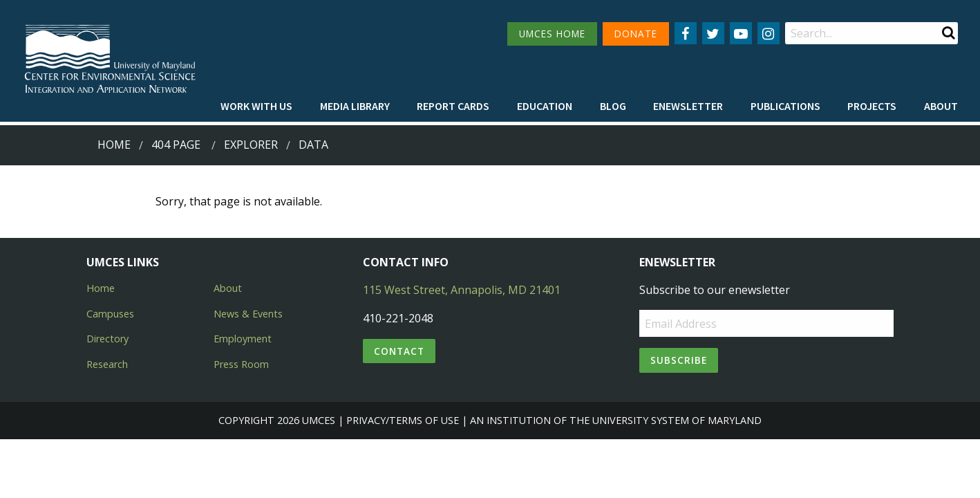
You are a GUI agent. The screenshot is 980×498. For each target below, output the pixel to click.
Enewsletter (688, 106)
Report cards (453, 106)
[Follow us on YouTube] (741, 33)
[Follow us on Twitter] (713, 33)
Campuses (110, 314)
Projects (872, 106)
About (941, 106)
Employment (243, 339)
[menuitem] (256, 106)
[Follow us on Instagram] (769, 33)
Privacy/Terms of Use (403, 420)
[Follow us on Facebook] (686, 33)
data (313, 145)
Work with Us (256, 106)
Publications (785, 106)
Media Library (355, 106)
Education (545, 106)
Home (114, 145)
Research (107, 364)
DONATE (636, 34)
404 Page (176, 145)
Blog (613, 106)
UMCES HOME (552, 34)
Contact (399, 351)
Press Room (241, 364)
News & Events (248, 314)
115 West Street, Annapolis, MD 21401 (462, 290)
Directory (107, 339)
